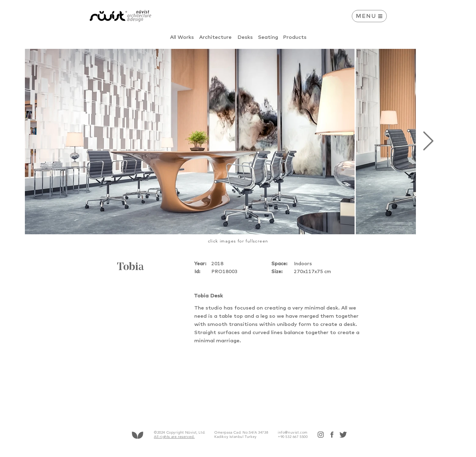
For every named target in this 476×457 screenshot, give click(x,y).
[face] (332, 435)
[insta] (321, 435)
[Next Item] (428, 142)
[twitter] (343, 435)
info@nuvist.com (293, 432)
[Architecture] (215, 37)
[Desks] (245, 37)
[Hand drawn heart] (137, 435)
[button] (369, 16)
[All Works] (182, 37)
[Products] (295, 37)
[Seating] (268, 37)
